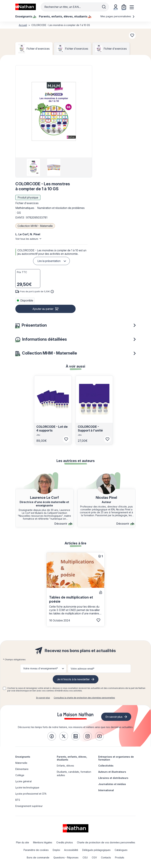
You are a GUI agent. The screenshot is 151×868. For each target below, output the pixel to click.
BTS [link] (18, 800)
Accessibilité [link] (71, 850)
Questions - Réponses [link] (66, 857)
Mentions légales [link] (43, 842)
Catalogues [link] (121, 850)
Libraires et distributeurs (113, 778)
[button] (54, 111)
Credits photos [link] (65, 842)
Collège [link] (20, 775)
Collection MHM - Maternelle (35, 226)
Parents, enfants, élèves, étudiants (72, 758)
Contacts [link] (106, 857)
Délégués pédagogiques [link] (96, 850)
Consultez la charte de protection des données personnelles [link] (84, 698)
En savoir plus (43, 698)
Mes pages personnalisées (118, 16)
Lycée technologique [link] (27, 787)
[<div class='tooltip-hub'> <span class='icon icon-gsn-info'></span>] (52, 292)
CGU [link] (85, 857)
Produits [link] (120, 857)
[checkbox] (4, 688)
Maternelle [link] (21, 763)
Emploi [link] (56, 850)
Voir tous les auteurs (27, 239)
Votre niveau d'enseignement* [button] (41, 668)
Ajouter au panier (43, 309)
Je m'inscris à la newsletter (73, 679)
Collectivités (106, 766)
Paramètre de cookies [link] (36, 850)
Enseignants (23, 757)
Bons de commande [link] (38, 857)
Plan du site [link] (23, 842)
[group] (33, 167)
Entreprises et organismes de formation (116, 758)
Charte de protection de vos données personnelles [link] (106, 842)
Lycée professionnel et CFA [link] (31, 794)
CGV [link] (94, 857)
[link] (52, 736)
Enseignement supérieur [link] (29, 806)
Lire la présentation (49, 261)
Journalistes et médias (112, 784)
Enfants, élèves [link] (65, 766)
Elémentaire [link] (22, 769)
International (106, 790)
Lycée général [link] (23, 781)
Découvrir (63, 524)
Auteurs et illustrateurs (112, 772)
